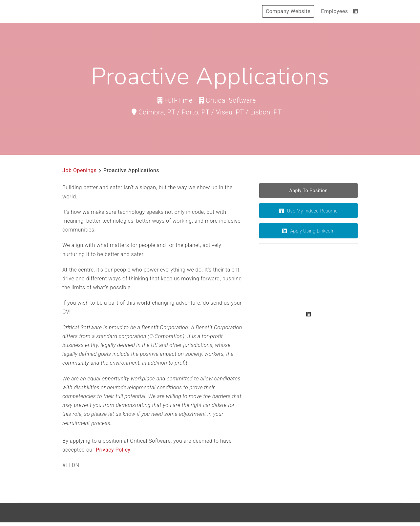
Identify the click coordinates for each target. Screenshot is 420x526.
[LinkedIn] (356, 11)
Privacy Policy (113, 450)
